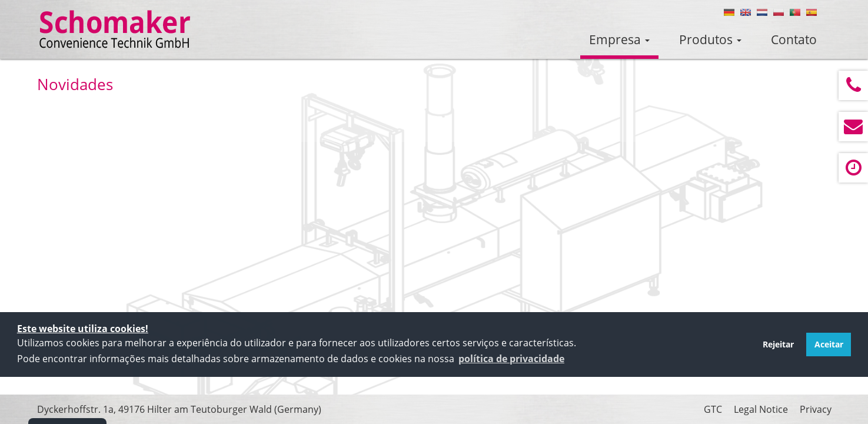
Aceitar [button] (829, 344)
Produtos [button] (710, 39)
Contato (794, 39)
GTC (713, 409)
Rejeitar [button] (778, 344)
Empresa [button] (619, 39)
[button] (511, 359)
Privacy (816, 409)
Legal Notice (761, 409)
